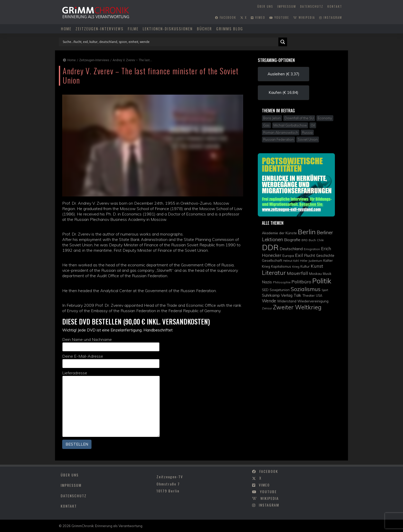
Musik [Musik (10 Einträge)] (327, 274)
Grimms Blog (230, 29)
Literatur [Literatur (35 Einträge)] (274, 273)
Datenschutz (312, 6)
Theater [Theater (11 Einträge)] (309, 295)
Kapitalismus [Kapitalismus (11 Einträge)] (281, 266)
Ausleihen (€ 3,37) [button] (283, 74)
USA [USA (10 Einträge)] (319, 296)
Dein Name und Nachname (111, 344)
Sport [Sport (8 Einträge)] (325, 290)
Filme (133, 29)
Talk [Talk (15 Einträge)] (297, 295)
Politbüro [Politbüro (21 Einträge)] (301, 282)
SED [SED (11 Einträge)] (265, 290)
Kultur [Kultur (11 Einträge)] (305, 266)
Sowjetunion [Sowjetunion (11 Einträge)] (280, 290)
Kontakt (335, 6)
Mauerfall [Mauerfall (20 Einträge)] (297, 273)
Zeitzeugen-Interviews (100, 29)
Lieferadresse (111, 404)
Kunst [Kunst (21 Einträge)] (317, 266)
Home (66, 29)
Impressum (287, 6)
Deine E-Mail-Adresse (111, 361)
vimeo (258, 17)
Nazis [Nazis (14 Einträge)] (267, 282)
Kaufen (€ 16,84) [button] (283, 92)
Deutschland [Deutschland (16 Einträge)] (291, 249)
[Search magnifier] (283, 42)
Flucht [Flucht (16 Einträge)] (310, 255)
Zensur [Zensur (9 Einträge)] (267, 308)
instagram (331, 17)
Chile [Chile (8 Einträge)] (320, 240)
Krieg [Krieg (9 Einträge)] (296, 267)
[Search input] (170, 42)
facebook (226, 17)
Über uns (265, 6)
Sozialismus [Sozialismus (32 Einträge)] (306, 289)
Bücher (204, 29)
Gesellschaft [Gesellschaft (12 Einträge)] (272, 260)
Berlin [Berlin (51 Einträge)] (307, 232)
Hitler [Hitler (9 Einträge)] (304, 261)
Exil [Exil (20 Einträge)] (299, 255)
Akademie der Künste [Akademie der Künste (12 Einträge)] (279, 233)
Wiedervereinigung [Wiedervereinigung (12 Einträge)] (313, 301)
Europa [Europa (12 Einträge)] (288, 255)
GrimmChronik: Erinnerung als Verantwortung (107, 526)
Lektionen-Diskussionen (168, 29)
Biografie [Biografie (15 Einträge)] (292, 240)
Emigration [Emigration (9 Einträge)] (312, 249)
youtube (279, 17)
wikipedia (304, 17)
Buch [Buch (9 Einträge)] (312, 240)
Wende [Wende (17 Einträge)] (269, 301)
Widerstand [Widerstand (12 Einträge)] (287, 301)
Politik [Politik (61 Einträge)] (322, 281)
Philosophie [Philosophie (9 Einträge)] (282, 282)
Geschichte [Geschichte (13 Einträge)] (325, 255)
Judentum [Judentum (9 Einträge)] (315, 261)
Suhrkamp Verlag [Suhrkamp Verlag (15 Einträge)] (277, 295)
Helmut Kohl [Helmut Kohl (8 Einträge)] (291, 261)
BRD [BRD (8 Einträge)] (305, 240)
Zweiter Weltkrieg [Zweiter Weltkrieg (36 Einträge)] (297, 307)
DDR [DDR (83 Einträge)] (270, 247)
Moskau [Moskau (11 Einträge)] (315, 274)
